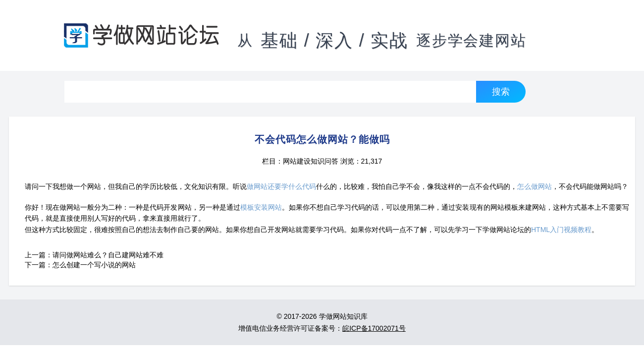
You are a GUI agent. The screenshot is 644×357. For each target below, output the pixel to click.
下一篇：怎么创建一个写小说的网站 (80, 265)
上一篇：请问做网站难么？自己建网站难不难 (94, 255)
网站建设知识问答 (311, 161)
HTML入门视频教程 (561, 230)
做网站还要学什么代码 (281, 186)
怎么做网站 (535, 186)
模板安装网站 (261, 207)
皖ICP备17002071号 (374, 328)
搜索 (501, 91)
